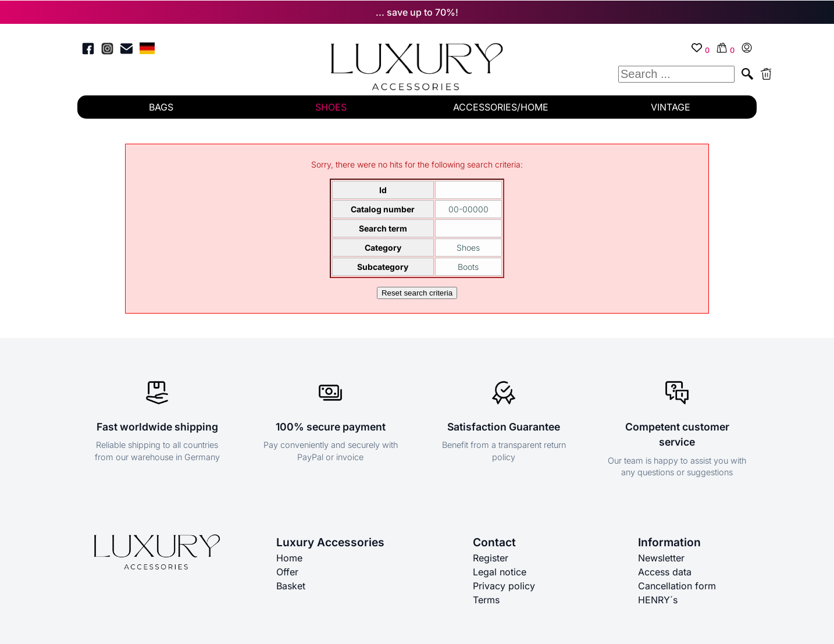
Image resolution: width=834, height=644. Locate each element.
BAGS (161, 107)
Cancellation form (677, 586)
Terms (486, 600)
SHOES (331, 107)
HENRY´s (658, 600)
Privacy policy (504, 586)
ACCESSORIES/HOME (501, 107)
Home (289, 558)
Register (491, 558)
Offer (287, 572)
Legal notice (500, 572)
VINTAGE (671, 107)
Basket (291, 586)
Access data (665, 572)
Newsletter (661, 558)
